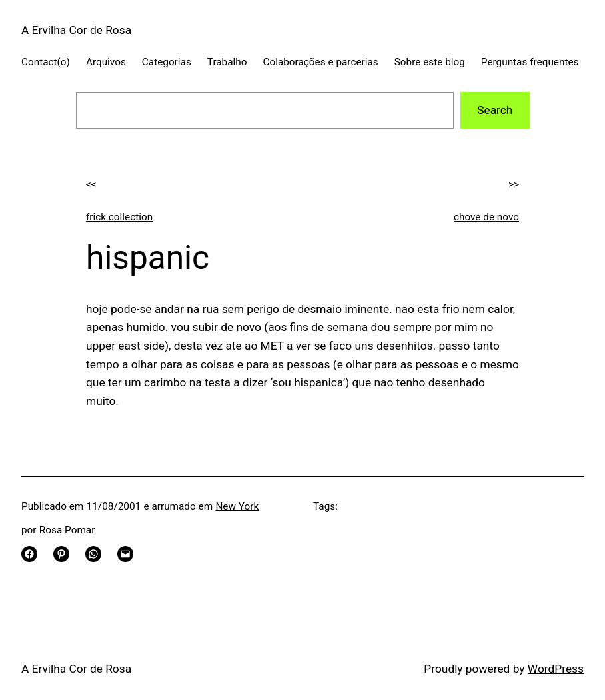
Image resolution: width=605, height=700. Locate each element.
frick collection (119, 217)
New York (237, 506)
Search (495, 110)
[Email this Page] (125, 554)
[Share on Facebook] (29, 554)
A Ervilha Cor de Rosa (76, 30)
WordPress (556, 669)
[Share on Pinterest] (61, 554)
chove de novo (486, 217)
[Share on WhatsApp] (93, 554)
